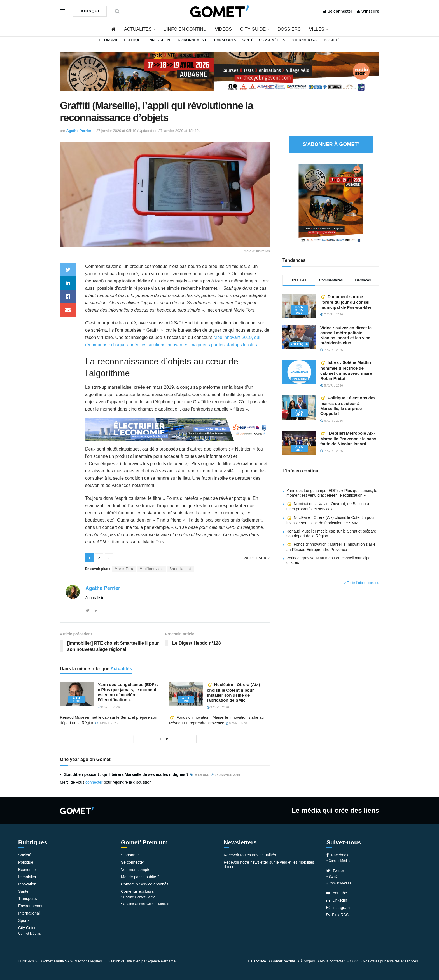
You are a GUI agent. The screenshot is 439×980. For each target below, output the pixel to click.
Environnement (191, 40)
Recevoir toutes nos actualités (250, 855)
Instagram (338, 908)
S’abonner (130, 855)
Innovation (159, 40)
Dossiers (289, 29)
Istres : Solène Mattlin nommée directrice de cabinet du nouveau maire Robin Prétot (346, 370)
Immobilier (27, 877)
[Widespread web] (178, 429)
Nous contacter (332, 961)
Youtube (337, 893)
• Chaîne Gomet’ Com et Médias (145, 904)
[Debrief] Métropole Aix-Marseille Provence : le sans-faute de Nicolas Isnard (349, 438)
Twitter (335, 871)
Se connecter (338, 11)
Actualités (138, 29)
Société (332, 40)
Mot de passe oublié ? (140, 877)
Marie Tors (124, 569)
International (305, 40)
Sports (24, 920)
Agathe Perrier (79, 131)
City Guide (253, 29)
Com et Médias (30, 934)
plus (165, 739)
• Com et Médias (339, 861)
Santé (247, 40)
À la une (77, 700)
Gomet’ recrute (283, 961)
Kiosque (90, 11)
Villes (317, 29)
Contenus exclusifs (137, 891)
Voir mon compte (136, 870)
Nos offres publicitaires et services (390, 961)
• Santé (332, 877)
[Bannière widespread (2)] (219, 71)
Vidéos (223, 29)
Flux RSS (338, 915)
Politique (133, 40)
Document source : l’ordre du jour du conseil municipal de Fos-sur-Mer (346, 302)
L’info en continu (185, 29)
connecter (94, 782)
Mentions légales (88, 961)
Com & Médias (272, 40)
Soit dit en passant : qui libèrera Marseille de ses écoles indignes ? (126, 774)
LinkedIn (337, 900)
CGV (354, 961)
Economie (109, 40)
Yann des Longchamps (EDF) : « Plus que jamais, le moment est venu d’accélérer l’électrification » (128, 692)
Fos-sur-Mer (299, 310)
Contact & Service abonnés (145, 884)
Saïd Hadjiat (180, 569)
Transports (224, 40)
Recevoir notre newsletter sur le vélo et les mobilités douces (269, 864)
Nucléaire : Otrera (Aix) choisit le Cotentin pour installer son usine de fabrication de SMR (233, 692)
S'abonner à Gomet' (331, 144)
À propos (308, 961)
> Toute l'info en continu (362, 583)
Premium (299, 379)
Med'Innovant (151, 569)
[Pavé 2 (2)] (331, 204)
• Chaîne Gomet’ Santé (138, 897)
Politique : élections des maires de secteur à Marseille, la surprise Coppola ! (348, 406)
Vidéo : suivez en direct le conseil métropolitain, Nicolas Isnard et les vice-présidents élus (346, 335)
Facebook (337, 855)
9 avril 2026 (109, 707)
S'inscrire (368, 11)
